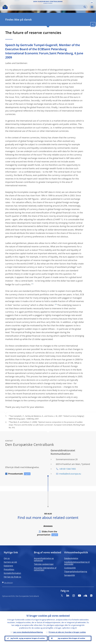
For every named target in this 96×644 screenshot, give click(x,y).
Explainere (8, 566)
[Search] (47, 7)
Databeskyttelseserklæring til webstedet (77, 563)
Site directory (8, 583)
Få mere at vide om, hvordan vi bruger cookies (67, 632)
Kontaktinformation (12, 573)
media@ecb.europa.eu (70, 474)
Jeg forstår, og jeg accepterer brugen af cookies (28, 638)
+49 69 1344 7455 (67, 469)
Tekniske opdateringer (44, 564)
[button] (92, 2)
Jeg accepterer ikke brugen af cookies (71, 638)
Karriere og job (10, 562)
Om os (7, 558)
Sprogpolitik (69, 575)
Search (85, 7)
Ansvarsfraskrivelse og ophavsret (44, 559)
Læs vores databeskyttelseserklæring (28, 632)
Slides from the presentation (47, 533)
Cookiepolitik (70, 568)
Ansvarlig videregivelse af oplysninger (45, 569)
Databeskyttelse (71, 558)
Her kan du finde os (12, 577)
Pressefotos (9, 569)
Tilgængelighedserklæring (76, 572)
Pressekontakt (16, 474)
